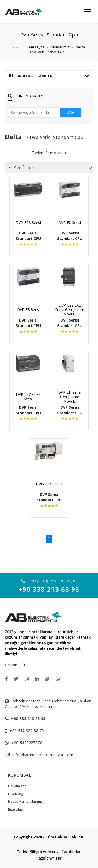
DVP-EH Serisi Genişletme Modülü (70, 397)
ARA (71, 112)
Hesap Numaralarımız (25, 801)
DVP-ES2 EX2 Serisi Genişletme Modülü (70, 310)
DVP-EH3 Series (49, 484)
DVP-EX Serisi (70, 222)
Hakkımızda (17, 786)
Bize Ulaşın (17, 809)
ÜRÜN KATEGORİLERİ (49, 76)
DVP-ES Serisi (28, 310)
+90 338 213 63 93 (49, 589)
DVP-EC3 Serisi (28, 222)
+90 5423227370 (27, 743)
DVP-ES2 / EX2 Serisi (28, 397)
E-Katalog (16, 794)
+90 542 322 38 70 (27, 731)
